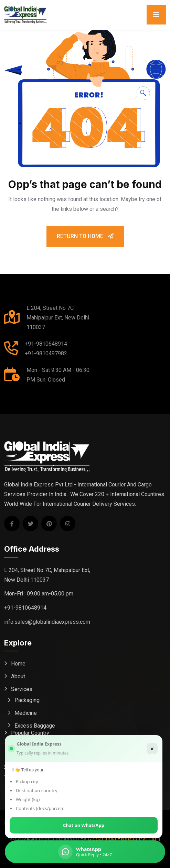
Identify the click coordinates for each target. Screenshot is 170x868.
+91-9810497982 (46, 353)
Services (22, 689)
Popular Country (30, 733)
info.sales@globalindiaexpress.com (47, 622)
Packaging (27, 700)
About (18, 676)
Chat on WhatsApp (84, 825)
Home (18, 664)
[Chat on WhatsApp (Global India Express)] (85, 852)
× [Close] (152, 749)
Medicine (26, 713)
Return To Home (85, 236)
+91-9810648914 (46, 344)
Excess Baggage (35, 726)
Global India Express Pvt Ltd (122, 839)
